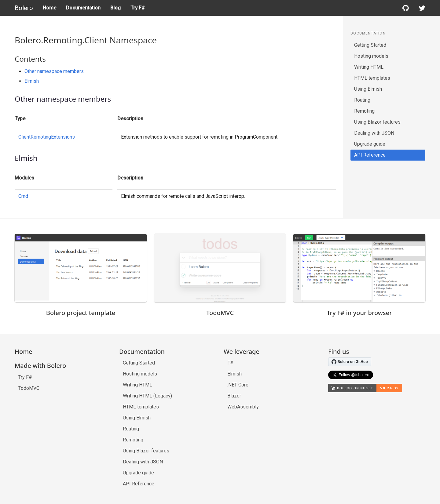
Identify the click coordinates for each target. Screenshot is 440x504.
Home (50, 8)
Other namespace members (54, 71)
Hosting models (371, 56)
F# (230, 363)
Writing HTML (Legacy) (147, 396)
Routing (362, 100)
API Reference (370, 155)
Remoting (364, 111)
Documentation (83, 8)
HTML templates (372, 78)
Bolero (24, 8)
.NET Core (238, 385)
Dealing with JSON (374, 133)
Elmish (32, 81)
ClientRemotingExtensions (47, 137)
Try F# (138, 8)
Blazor (234, 396)
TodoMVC (29, 388)
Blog (116, 8)
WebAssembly (243, 407)
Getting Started (370, 45)
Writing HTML (369, 67)
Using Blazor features (377, 122)
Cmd (23, 196)
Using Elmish (368, 89)
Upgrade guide (370, 144)
